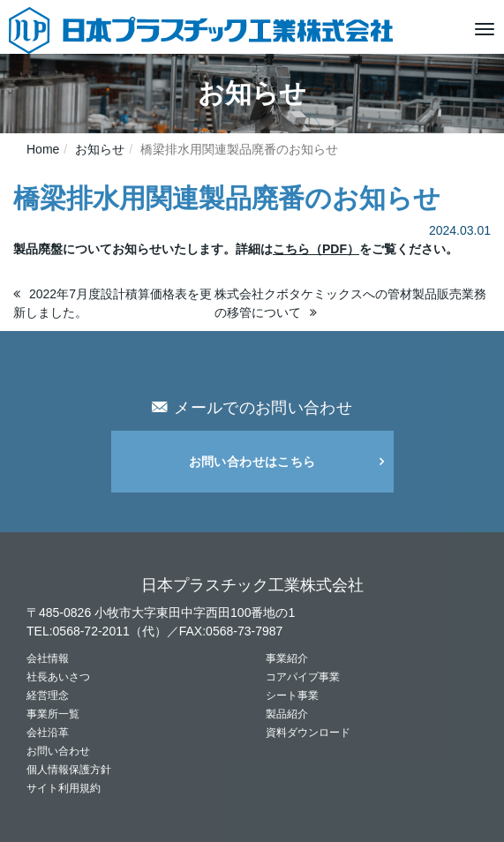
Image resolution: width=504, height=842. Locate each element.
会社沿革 (48, 733)
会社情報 (48, 658)
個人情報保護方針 (69, 770)
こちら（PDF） (316, 249)
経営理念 (48, 695)
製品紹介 (287, 714)
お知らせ (100, 149)
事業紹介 (287, 658)
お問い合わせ (58, 751)
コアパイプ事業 (303, 677)
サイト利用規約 (64, 788)
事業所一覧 (53, 714)
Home (43, 149)
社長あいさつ (58, 677)
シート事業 (292, 695)
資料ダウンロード (308, 733)
